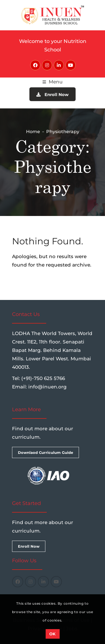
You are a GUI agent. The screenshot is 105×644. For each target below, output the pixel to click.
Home (33, 132)
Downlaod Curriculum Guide (46, 452)
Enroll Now (53, 95)
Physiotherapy (63, 132)
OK (53, 634)
